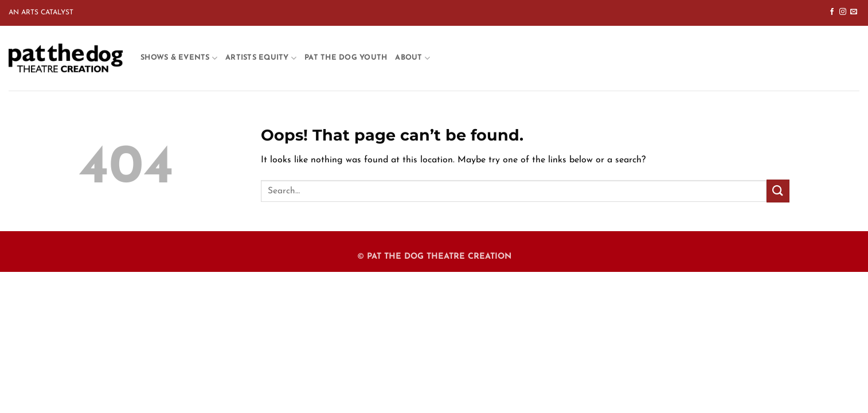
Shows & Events (179, 58)
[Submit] (778, 191)
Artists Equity (261, 58)
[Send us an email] (854, 12)
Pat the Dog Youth (346, 58)
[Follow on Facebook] (832, 12)
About (413, 58)
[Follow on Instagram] (843, 12)
